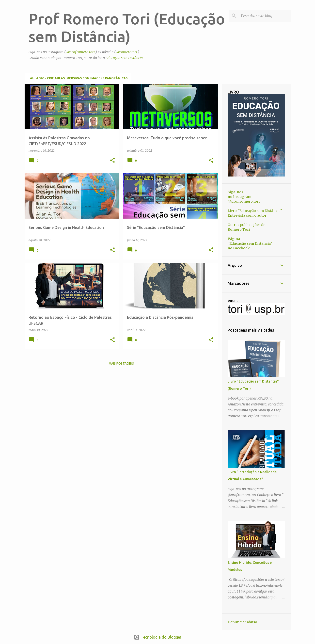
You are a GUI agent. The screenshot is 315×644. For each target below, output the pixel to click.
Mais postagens (121, 363)
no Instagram (239, 197)
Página (234, 239)
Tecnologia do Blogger (158, 637)
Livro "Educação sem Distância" (255, 211)
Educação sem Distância (124, 58)
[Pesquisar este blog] (265, 16)
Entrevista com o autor (247, 215)
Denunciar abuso (242, 622)
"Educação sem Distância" (250, 243)
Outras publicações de (246, 225)
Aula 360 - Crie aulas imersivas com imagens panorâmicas (79, 78)
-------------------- (245, 206)
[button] (112, 161)
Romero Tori (239, 229)
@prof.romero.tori (81, 52)
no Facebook (239, 248)
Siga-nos (235, 192)
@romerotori (127, 52)
